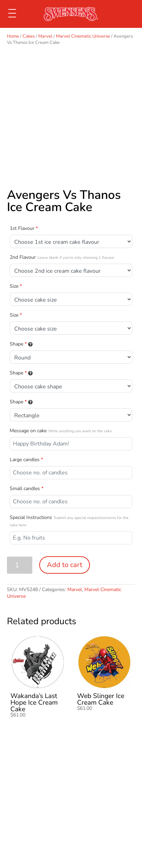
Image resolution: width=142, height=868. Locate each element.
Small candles (27, 489)
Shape (21, 344)
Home (13, 36)
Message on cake (61, 431)
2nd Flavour (62, 257)
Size (16, 286)
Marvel (45, 36)
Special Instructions (69, 521)
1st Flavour (24, 228)
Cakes (29, 36)
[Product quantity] (20, 565)
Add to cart (65, 565)
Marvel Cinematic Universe (83, 36)
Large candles (26, 460)
